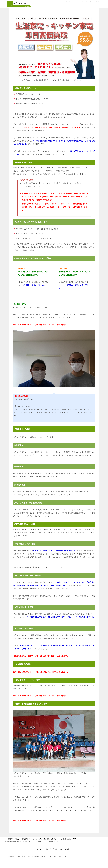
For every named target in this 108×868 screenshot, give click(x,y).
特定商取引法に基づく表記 (54, 849)
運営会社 (40, 849)
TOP (42, 839)
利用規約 (68, 849)
